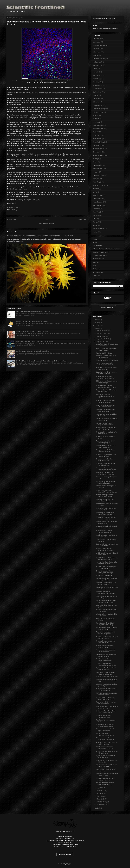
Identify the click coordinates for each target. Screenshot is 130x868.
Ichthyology (96, 119)
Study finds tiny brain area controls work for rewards (107, 345)
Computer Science (98, 85)
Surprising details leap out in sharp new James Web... (107, 545)
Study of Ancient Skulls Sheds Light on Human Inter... (106, 451)
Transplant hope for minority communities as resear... (105, 725)
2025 (97, 320)
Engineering (96, 99)
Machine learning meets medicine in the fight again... (107, 628)
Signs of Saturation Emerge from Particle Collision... (106, 349)
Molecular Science (98, 145)
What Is (95, 225)
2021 (97, 808)
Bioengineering (97, 65)
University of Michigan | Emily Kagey (28, 200)
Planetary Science (98, 175)
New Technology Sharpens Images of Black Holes (105, 660)
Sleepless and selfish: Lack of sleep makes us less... (106, 460)
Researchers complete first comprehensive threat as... (105, 473)
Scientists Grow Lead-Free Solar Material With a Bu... (106, 391)
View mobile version (47, 224)
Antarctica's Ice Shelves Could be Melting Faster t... (107, 743)
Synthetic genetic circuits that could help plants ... (105, 757)
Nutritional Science (99, 155)
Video (94, 219)
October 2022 (101, 336)
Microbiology (97, 135)
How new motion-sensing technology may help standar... (107, 469)
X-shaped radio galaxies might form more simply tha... (106, 401)
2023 (97, 325)
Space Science (97, 202)
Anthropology (97, 39)
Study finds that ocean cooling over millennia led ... (106, 464)
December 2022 (102, 331)
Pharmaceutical (98, 169)
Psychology (96, 182)
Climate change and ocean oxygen (107, 360)
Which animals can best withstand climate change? (107, 554)
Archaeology (97, 42)
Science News (97, 195)
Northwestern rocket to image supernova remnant (105, 779)
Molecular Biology (98, 142)
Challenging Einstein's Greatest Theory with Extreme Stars (34, 341)
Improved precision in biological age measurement (106, 651)
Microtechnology (98, 139)
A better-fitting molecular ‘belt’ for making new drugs (32, 331)
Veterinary (96, 215)
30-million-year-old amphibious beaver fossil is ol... (106, 446)
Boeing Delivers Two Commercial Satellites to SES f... (107, 523)
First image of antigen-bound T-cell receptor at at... (107, 588)
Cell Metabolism (49, 115)
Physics (95, 172)
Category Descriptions (100, 256)
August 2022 (101, 342)
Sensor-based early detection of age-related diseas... (106, 428)
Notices (95, 242)
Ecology (95, 95)
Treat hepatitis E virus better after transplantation (107, 433)
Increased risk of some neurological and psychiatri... (106, 593)
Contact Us (96, 269)
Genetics (95, 115)
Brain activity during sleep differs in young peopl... (106, 368)
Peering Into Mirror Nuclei (104, 353)
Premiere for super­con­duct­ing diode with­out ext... (106, 642)
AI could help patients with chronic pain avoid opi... (107, 752)
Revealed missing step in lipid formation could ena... (106, 500)
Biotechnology (97, 75)
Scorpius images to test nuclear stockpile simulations (32, 351)
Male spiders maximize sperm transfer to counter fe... (106, 673)
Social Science (97, 199)
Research (96, 189)
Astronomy (96, 49)
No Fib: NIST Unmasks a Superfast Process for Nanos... (107, 491)
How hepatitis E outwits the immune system (105, 646)
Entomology (96, 102)
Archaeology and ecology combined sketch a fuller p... (106, 377)
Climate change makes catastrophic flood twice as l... (106, 739)
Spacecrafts (96, 209)
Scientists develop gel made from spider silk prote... (107, 685)
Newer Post (12, 220)
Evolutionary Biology (99, 109)
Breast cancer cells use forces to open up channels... (106, 766)
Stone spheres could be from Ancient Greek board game (33, 312)
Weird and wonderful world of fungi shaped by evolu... (107, 707)
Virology (95, 222)
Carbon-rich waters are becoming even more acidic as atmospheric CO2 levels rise (40, 236)
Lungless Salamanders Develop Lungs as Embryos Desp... (106, 602)
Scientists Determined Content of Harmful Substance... (107, 373)
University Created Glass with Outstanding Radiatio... (106, 411)
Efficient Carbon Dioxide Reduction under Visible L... (106, 549)
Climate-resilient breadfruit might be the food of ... (106, 615)
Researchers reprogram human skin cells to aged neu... (106, 633)
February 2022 (101, 802)
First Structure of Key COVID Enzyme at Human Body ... (105, 624)
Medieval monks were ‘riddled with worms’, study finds (107, 579)
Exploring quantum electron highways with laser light (105, 572)
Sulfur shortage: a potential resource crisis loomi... (105, 531)
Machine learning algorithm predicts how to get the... (105, 496)
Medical (95, 132)
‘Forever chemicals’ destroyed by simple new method (107, 563)
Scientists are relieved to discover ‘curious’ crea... (107, 610)
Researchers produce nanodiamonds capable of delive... (105, 396)
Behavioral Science (99, 59)
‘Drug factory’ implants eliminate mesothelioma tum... (106, 518)
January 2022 (101, 805)
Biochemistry (97, 62)
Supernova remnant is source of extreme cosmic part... (106, 689)
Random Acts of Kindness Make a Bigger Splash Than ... (107, 558)
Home (47, 220)
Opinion (95, 162)
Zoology (95, 232)
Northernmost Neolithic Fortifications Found (103, 716)
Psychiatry (96, 179)
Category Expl (97, 79)
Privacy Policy (97, 275)
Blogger (69, 864)
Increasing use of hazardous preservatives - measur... (105, 514)
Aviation (95, 55)
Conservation (97, 89)
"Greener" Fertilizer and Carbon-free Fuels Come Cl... (106, 357)
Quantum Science (98, 185)
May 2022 (100, 793)
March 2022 (100, 799)
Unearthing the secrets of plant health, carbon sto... (106, 482)
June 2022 (100, 791)
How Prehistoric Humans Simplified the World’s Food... (106, 386)
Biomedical (96, 72)
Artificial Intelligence (99, 45)
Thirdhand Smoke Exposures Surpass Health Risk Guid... (106, 698)
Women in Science (99, 229)
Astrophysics (97, 52)
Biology (15, 210)
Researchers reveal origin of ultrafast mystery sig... (105, 442)
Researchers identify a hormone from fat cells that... (106, 703)
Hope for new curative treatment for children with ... (106, 567)
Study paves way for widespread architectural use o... (106, 527)
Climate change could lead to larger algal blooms (105, 730)
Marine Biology (97, 125)
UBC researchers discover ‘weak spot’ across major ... (106, 606)
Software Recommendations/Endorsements (106, 249)
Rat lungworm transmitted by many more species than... (105, 424)
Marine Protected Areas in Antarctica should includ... (105, 364)
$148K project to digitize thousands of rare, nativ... (105, 734)
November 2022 (102, 333)
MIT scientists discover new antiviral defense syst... (105, 784)
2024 (97, 323)
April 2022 (100, 796)
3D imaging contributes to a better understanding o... (107, 382)
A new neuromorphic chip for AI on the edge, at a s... (107, 597)
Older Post (82, 220)
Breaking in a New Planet (104, 575)
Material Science (98, 129)
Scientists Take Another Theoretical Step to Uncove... (106, 664)
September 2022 (102, 339)
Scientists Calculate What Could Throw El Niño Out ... (106, 455)
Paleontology (97, 165)
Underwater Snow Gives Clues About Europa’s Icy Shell (106, 712)
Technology (96, 212)
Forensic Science (98, 112)
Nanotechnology (98, 149)
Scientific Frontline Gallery (101, 252)
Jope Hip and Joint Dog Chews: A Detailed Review (32, 322)
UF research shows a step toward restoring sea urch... (107, 655)
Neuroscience (97, 152)
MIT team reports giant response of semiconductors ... (106, 694)
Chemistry (96, 82)
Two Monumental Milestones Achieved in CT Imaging (105, 748)
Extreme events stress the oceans (107, 677)
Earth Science (97, 92)
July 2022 (100, 788)
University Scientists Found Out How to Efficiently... (106, 584)
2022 (97, 328)
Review (95, 192)
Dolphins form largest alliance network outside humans (106, 406)
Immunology (96, 122)
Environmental (97, 105)
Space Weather (97, 205)
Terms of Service (98, 272)
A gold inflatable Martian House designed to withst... (106, 669)
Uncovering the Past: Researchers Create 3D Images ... (107, 775)
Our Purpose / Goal (99, 259)
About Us (96, 262)
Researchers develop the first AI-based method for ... (106, 509)
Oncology (96, 159)
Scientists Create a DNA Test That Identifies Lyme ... (107, 637)
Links (94, 266)
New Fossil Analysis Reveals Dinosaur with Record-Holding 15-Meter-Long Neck (41, 361)
